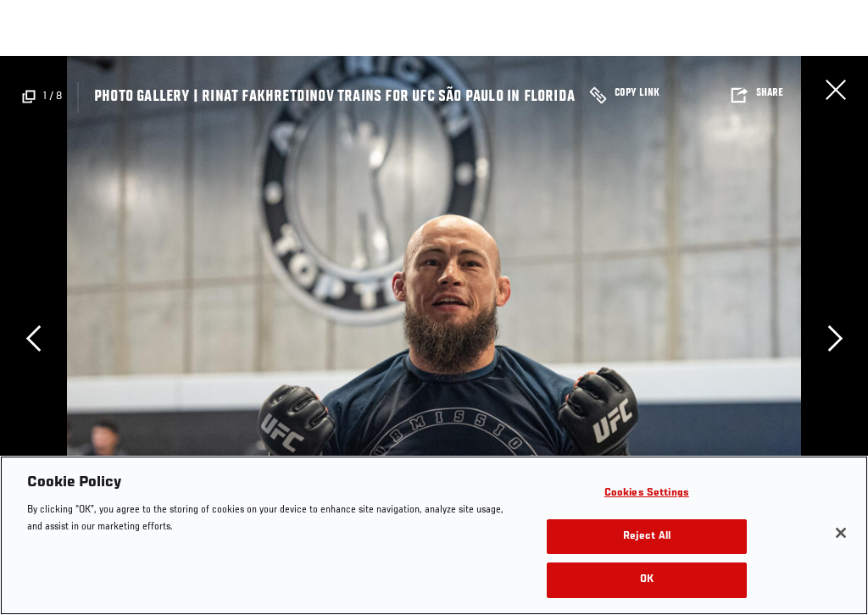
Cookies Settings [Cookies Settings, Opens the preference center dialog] (647, 493)
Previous (33, 338)
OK (647, 580)
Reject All (647, 537)
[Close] (841, 533)
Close (836, 90)
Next (835, 338)
